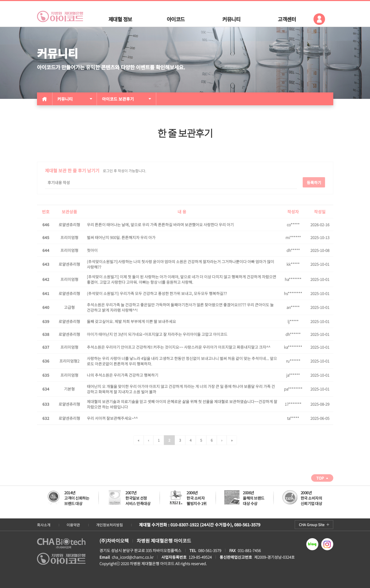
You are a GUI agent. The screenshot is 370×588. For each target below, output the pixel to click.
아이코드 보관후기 (118, 99)
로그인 (319, 19)
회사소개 (44, 525)
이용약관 (73, 525)
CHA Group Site (312, 525)
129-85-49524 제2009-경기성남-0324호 (228, 557)
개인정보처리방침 (109, 525)
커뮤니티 (65, 99)
